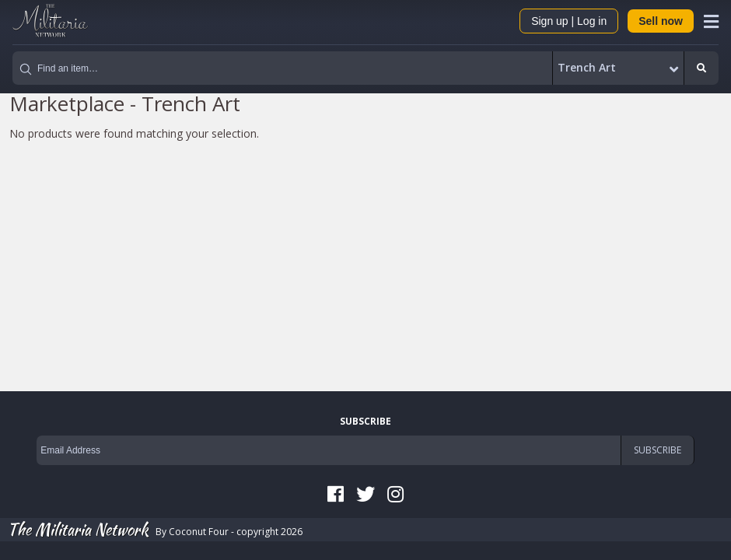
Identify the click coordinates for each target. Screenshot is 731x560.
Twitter (365, 494)
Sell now (661, 21)
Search (701, 68)
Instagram (395, 494)
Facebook (336, 494)
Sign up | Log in (569, 21)
